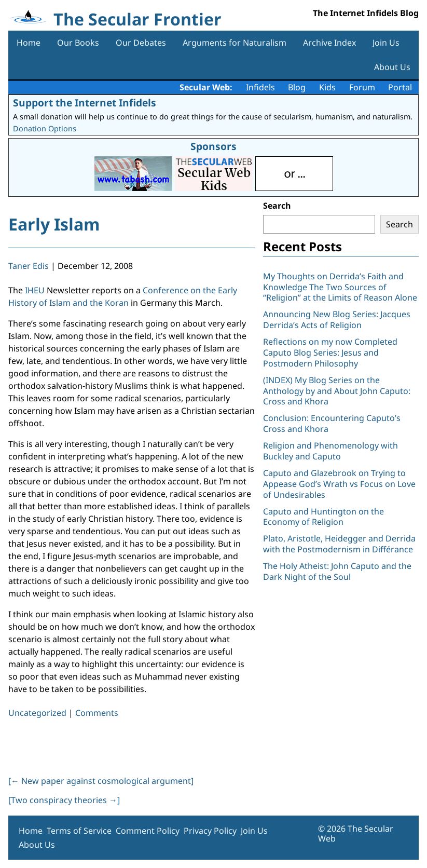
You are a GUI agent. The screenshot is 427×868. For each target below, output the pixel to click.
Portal (400, 87)
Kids (327, 87)
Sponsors (213, 146)
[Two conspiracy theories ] (64, 800)
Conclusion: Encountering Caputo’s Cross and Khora (332, 423)
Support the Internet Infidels (85, 103)
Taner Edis (29, 266)
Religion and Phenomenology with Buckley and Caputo (330, 451)
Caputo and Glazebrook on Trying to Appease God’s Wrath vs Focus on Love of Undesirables (339, 484)
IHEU (35, 290)
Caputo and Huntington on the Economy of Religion (323, 517)
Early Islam (54, 224)
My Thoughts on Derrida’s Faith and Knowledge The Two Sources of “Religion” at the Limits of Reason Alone (340, 287)
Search (277, 206)
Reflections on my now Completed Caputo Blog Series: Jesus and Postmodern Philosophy (330, 352)
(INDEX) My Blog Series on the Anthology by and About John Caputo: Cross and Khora (337, 391)
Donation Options (45, 128)
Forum (362, 87)
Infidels (260, 87)
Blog (297, 87)
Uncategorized (37, 713)
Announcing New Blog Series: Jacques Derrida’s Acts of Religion (337, 320)
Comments (97, 713)
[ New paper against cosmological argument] (101, 781)
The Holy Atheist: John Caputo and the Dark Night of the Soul (337, 571)
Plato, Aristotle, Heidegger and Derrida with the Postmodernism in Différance (339, 544)
